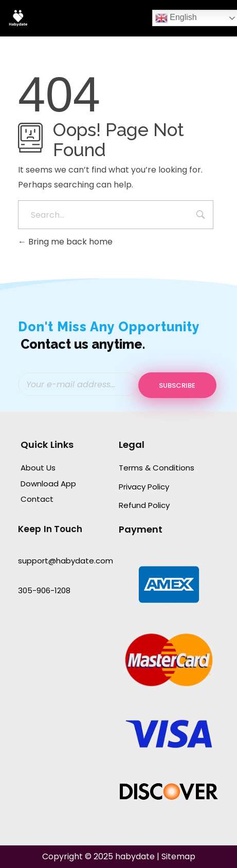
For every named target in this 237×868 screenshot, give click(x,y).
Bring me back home (65, 242)
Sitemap (178, 856)
